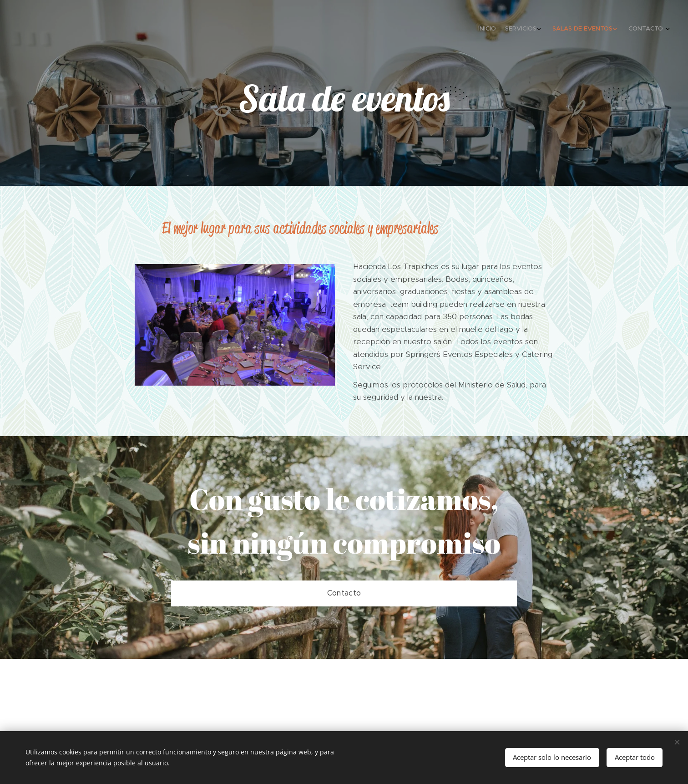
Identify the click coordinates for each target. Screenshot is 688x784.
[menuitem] (623, 30)
